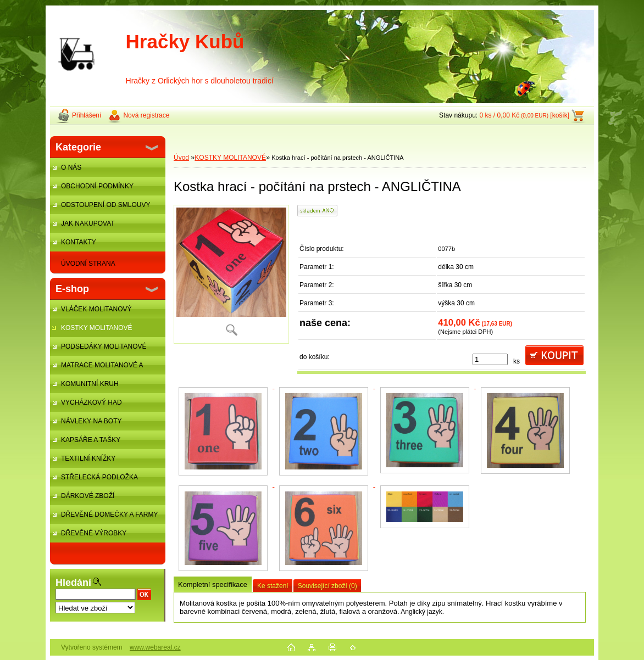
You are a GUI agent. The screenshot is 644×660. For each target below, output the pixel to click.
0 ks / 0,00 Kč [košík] (524, 115)
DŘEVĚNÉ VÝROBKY (94, 533)
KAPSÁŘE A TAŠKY (91, 440)
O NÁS (71, 167)
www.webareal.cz (155, 647)
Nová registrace (146, 115)
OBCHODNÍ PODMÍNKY (97, 186)
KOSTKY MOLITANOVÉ (97, 328)
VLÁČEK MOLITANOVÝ (96, 309)
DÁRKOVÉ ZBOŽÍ (88, 496)
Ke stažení (273, 586)
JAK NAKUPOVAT (88, 223)
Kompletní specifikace (213, 585)
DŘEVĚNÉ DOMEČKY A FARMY (110, 514)
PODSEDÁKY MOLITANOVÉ (104, 346)
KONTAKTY (79, 242)
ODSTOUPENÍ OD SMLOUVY (106, 205)
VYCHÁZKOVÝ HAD (91, 402)
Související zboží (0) (327, 586)
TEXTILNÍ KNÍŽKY (88, 458)
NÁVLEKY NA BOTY (91, 421)
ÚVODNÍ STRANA (88, 264)
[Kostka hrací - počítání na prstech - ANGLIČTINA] (231, 274)
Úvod (181, 158)
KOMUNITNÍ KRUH (90, 384)
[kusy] (490, 359)
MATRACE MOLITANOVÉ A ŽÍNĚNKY (96, 368)
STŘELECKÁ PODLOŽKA (99, 477)
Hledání (73, 583)
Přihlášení (87, 115)
